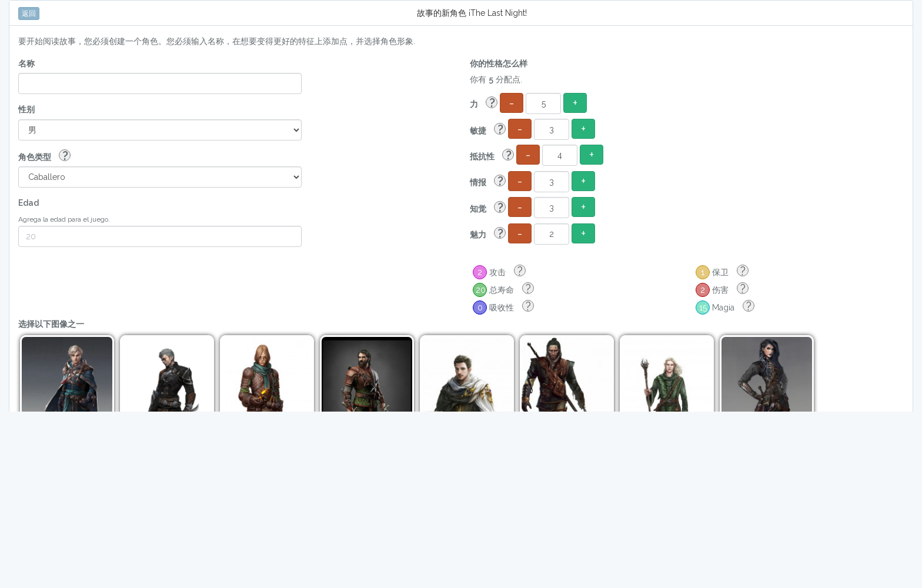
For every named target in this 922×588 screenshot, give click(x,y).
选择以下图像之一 (51, 324)
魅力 (488, 234)
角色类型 (44, 156)
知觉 (488, 208)
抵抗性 (492, 156)
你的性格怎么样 (499, 64)
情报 (488, 181)
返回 (29, 14)
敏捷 (488, 130)
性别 (26, 109)
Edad (29, 203)
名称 (26, 64)
